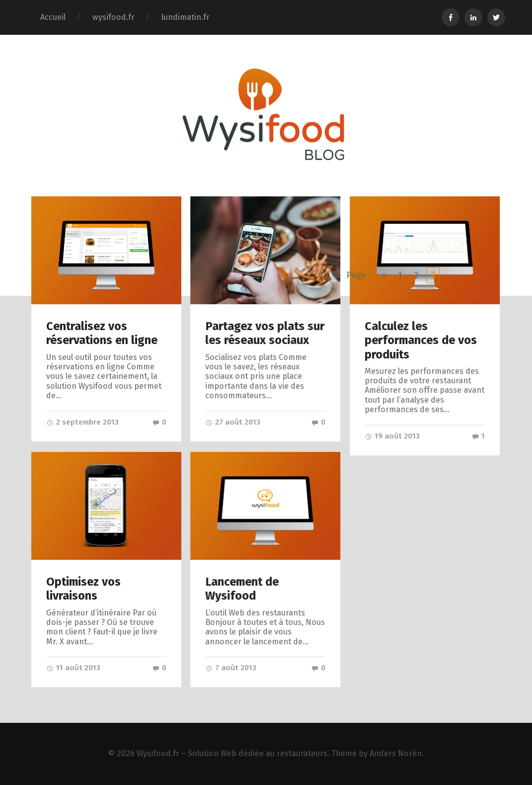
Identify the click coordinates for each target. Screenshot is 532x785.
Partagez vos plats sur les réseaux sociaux (265, 333)
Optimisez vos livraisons (83, 589)
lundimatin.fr (186, 17)
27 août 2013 (233, 422)
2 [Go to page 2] (417, 489)
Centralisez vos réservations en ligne (102, 333)
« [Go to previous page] (384, 489)
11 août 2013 (73, 668)
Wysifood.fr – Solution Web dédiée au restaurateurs (232, 753)
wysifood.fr (114, 17)
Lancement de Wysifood (242, 589)
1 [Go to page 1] (400, 489)
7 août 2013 (231, 668)
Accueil (53, 17)
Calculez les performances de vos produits (421, 340)
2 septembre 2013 (82, 422)
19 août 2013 (392, 436)
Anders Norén (396, 753)
